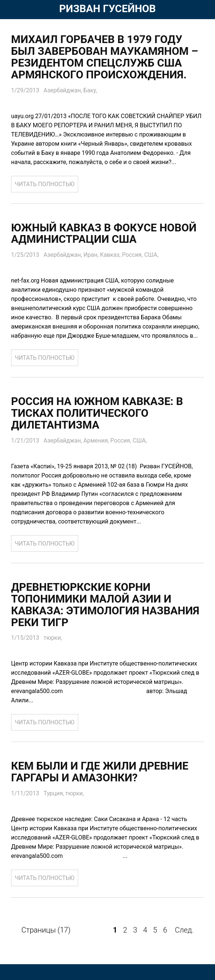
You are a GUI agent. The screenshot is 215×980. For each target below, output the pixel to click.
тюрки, (53, 638)
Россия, (134, 255)
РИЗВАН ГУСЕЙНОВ (108, 9)
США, (153, 255)
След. (184, 931)
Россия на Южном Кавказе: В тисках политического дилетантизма (99, 414)
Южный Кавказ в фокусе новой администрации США (106, 234)
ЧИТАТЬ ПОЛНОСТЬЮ (45, 184)
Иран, (92, 255)
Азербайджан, (64, 90)
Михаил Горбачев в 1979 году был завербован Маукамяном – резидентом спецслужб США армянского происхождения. (107, 57)
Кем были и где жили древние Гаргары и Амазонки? (102, 773)
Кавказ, (112, 255)
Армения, (98, 441)
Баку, (91, 90)
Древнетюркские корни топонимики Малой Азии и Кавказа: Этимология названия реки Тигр (107, 605)
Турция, (55, 794)
